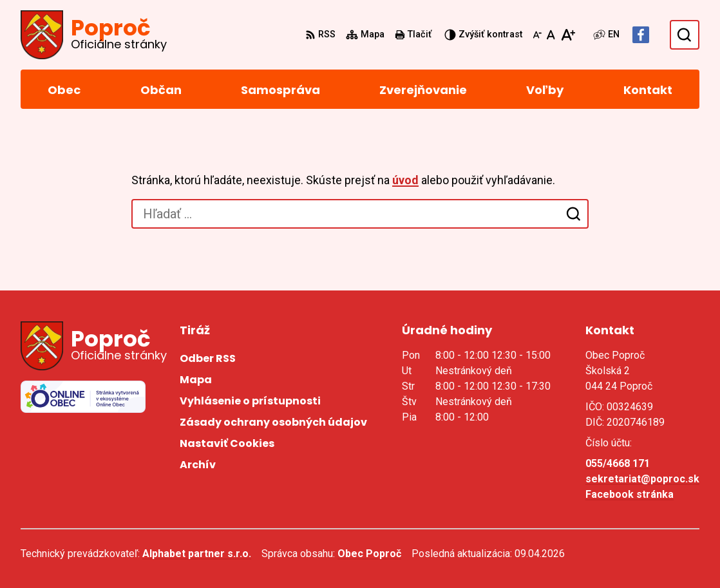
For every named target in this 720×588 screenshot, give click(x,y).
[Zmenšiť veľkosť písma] (537, 35)
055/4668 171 (618, 463)
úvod (405, 180)
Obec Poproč (369, 554)
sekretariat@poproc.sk (642, 479)
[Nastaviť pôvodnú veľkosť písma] (551, 35)
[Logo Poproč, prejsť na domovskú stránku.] (94, 35)
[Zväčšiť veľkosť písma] (568, 35)
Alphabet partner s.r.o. (197, 554)
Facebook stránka (630, 494)
